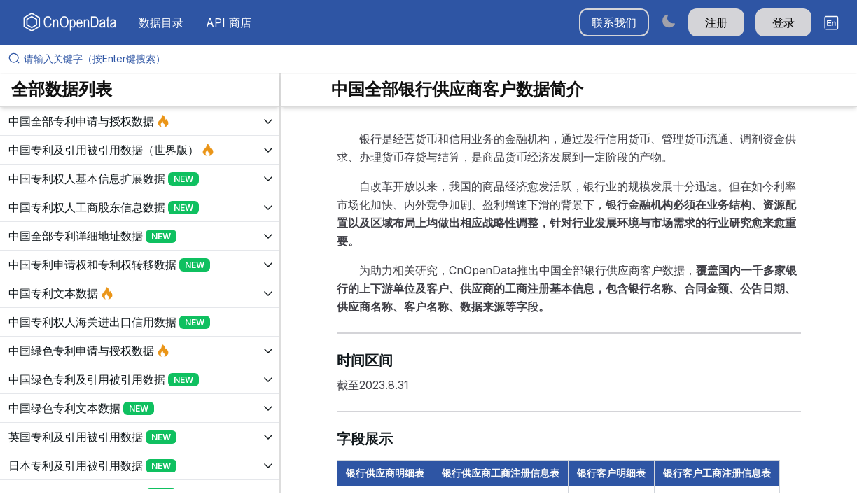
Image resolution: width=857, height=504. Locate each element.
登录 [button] (783, 22)
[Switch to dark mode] (669, 21)
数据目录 (161, 22)
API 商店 (229, 22)
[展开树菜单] (140, 121)
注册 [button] (716, 22)
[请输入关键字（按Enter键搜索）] (434, 59)
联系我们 (614, 22)
